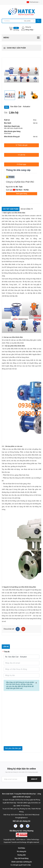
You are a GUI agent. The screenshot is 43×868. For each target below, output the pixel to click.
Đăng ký (34, 779)
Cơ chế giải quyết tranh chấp (21, 865)
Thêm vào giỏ (21, 145)
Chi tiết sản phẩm (11, 209)
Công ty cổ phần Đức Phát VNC (20, 182)
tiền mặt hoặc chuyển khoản (13, 128)
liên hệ (35, 123)
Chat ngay (21, 164)
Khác (35, 120)
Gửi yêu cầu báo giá (13, 748)
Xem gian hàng (22, 194)
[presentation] (21, 741)
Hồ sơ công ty (27, 209)
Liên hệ (21, 155)
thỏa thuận (8, 133)
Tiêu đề (7, 652)
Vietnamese (33, 2)
